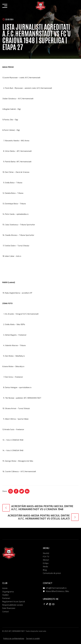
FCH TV (46, 557)
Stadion (5, 595)
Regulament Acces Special (14, 602)
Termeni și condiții (33, 639)
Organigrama (8, 592)
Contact (6, 612)
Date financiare (9, 608)
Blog (45, 570)
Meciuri (46, 560)
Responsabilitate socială (13, 605)
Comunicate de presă (52, 573)
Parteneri (6, 598)
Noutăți (46, 553)
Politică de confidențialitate (14, 639)
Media (45, 567)
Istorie (5, 588)
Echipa (46, 563)
